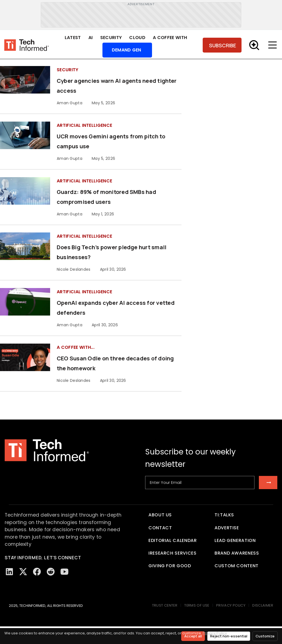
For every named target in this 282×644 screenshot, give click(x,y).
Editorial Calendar (173, 540)
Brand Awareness (237, 553)
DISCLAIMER (263, 605)
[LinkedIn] (9, 572)
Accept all (193, 636)
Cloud (137, 38)
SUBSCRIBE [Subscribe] (223, 45)
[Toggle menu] (274, 45)
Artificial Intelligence (84, 125)
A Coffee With (170, 38)
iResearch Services (173, 553)
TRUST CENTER (165, 605)
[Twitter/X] (23, 572)
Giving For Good (170, 566)
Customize (265, 636)
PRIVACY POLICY (231, 605)
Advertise (227, 528)
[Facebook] (37, 572)
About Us (160, 515)
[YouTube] (64, 572)
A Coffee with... (76, 347)
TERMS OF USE (197, 605)
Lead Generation (235, 540)
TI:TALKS (224, 515)
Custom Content (237, 566)
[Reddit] (51, 572)
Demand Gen (127, 50)
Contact (160, 528)
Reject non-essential (229, 636)
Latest (73, 38)
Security (111, 38)
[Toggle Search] (254, 45)
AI (91, 38)
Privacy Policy (215, 633)
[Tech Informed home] (27, 45)
